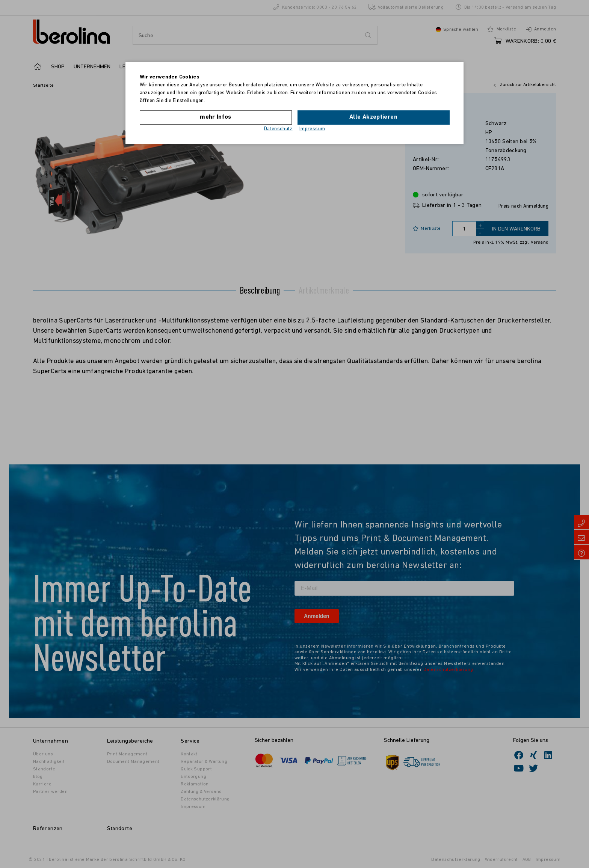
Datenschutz (278, 129)
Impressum (312, 129)
